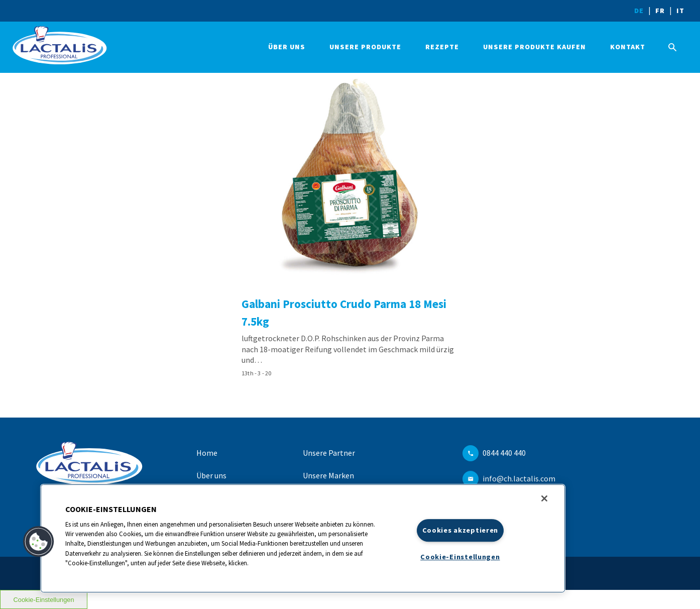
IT (680, 11)
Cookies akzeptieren (460, 530)
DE (639, 11)
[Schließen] (544, 498)
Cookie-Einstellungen (460, 557)
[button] (39, 542)
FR (660, 11)
